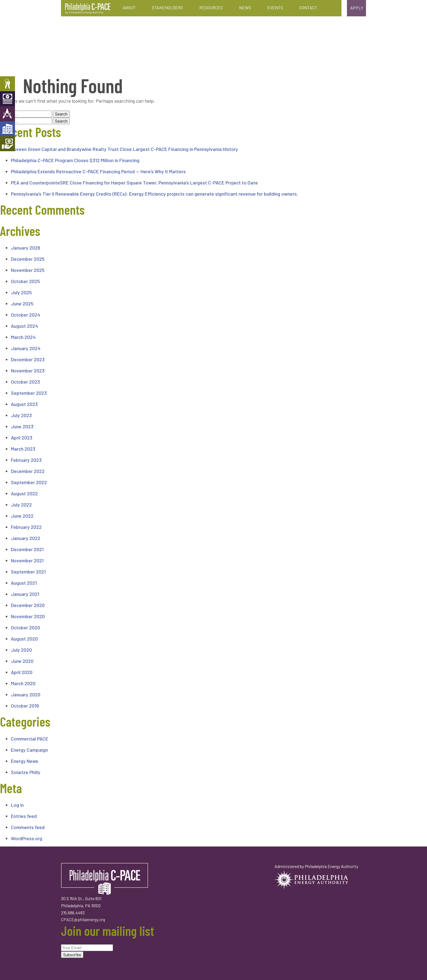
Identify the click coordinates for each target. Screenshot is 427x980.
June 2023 (22, 426)
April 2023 (22, 438)
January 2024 (26, 348)
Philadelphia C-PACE (88, 9)
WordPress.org (27, 838)
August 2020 (24, 639)
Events (275, 7)
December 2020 (28, 605)
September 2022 (29, 482)
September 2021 (28, 572)
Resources (211, 7)
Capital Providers (7, 99)
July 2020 (21, 650)
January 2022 (26, 538)
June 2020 (22, 661)
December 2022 (28, 471)
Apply (357, 8)
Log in (17, 805)
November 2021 (27, 560)
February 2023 (26, 460)
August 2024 (24, 326)
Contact (308, 7)
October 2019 (25, 706)
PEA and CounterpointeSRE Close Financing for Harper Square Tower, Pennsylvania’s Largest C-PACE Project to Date (134, 183)
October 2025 (25, 281)
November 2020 (28, 616)
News (245, 7)
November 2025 (28, 270)
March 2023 (23, 449)
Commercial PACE (30, 739)
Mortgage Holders (7, 144)
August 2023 (24, 404)
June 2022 (22, 516)
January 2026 (26, 248)
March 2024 (23, 337)
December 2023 (28, 359)
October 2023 (25, 382)
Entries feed (24, 816)
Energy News (25, 761)
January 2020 (26, 694)
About (129, 7)
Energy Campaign (29, 750)
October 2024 (25, 315)
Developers (7, 129)
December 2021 (27, 549)
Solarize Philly (26, 772)
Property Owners (7, 84)
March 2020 (23, 683)
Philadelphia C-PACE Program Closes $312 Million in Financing (75, 160)
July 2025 (21, 292)
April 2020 (22, 672)
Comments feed (28, 827)
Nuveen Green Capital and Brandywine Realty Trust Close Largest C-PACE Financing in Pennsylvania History (124, 149)
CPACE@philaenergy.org (83, 919)
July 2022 (21, 505)
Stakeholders (167, 7)
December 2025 (28, 259)
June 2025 (22, 304)
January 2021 (25, 594)
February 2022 (26, 527)
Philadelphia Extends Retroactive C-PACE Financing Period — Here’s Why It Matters (98, 171)
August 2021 (24, 583)
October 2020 (25, 627)
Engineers (7, 114)
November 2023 (28, 371)
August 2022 (24, 493)
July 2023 (21, 415)
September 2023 (29, 393)
